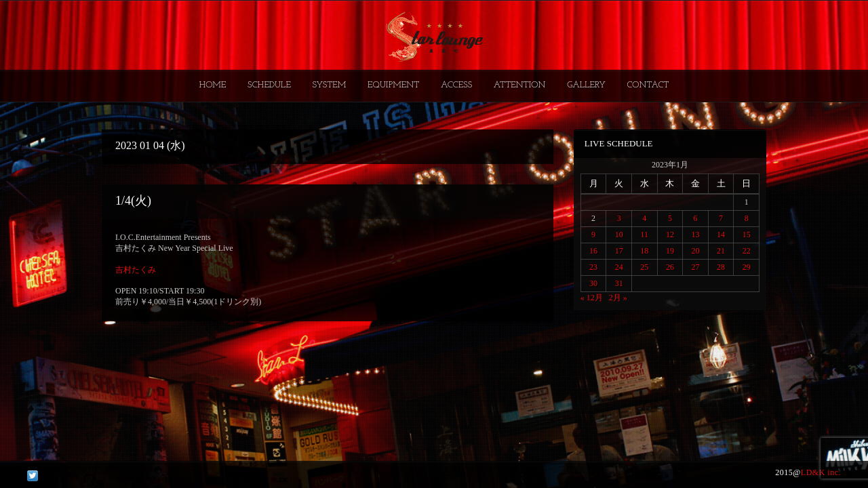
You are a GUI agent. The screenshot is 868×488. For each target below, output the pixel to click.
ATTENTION (520, 85)
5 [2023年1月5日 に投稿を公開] (670, 218)
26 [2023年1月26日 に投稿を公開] (670, 267)
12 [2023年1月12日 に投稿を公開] (670, 235)
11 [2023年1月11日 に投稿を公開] (645, 235)
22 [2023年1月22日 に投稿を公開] (747, 251)
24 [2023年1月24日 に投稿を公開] (619, 267)
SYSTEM (330, 85)
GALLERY (586, 85)
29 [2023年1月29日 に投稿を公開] (747, 267)
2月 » (618, 298)
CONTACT (648, 85)
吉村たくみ (136, 270)
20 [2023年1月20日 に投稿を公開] (695, 251)
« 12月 (592, 298)
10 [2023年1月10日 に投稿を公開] (619, 235)
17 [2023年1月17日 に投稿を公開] (619, 251)
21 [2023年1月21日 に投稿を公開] (721, 251)
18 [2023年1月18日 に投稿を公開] (644, 251)
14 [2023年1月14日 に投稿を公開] (721, 235)
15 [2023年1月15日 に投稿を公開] (747, 235)
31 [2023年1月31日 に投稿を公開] (619, 283)
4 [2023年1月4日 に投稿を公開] (644, 218)
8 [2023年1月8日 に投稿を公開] (747, 218)
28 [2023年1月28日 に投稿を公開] (721, 267)
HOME (213, 85)
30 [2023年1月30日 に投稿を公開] (593, 283)
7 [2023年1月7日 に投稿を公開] (721, 218)
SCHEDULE (269, 85)
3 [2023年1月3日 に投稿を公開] (619, 218)
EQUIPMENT (393, 85)
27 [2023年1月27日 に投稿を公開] (695, 267)
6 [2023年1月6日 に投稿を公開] (695, 218)
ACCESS (456, 85)
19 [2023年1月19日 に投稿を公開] (670, 251)
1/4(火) (133, 201)
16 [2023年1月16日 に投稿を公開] (593, 251)
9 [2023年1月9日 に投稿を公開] (593, 235)
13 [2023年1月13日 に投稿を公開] (695, 235)
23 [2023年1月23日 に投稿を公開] (593, 267)
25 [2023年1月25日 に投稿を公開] (644, 267)
